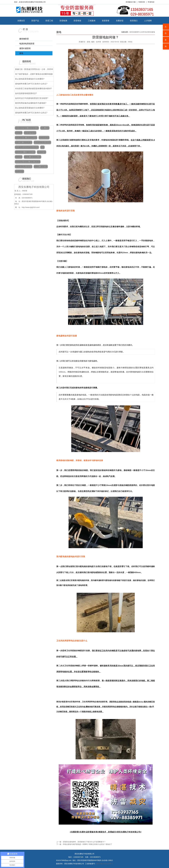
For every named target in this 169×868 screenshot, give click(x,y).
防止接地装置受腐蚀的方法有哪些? (30, 79)
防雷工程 (49, 21)
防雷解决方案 (131, 2)
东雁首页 (21, 21)
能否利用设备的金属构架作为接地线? (31, 103)
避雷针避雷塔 (25, 48)
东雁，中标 (45, 128)
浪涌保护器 (42, 152)
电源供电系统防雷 (27, 44)
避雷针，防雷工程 (41, 167)
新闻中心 (138, 32)
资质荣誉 (106, 21)
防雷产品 (35, 21)
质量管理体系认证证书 (24, 167)
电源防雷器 (19, 171)
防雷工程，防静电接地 (24, 142)
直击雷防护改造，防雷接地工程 (27, 128)
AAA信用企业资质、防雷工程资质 (28, 162)
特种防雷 (19, 157)
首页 (131, 32)
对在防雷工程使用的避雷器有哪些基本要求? (34, 89)
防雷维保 (77, 21)
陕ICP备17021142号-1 (105, 864)
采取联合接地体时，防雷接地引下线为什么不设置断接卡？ (84, 842)
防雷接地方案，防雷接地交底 (26, 138)
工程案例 (92, 21)
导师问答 (142, 2)
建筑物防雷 (24, 39)
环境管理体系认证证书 (42, 142)
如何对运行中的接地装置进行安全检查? (32, 98)
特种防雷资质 (44, 138)
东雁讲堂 (120, 21)
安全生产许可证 (30, 133)
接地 (21, 53)
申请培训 (151, 2)
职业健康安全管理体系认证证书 (27, 147)
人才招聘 (148, 21)
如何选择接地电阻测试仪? (26, 93)
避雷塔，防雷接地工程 (33, 157)
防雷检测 (63, 21)
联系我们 (134, 21)
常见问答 (146, 32)
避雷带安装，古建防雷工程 (25, 152)
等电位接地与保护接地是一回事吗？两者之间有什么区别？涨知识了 (88, 844)
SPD (42, 147)
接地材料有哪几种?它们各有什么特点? (31, 84)
